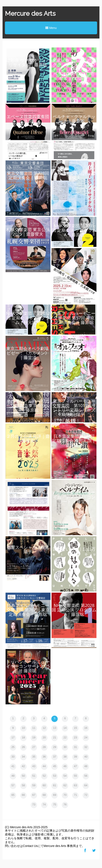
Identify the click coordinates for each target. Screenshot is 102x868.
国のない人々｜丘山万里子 (74, 551)
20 (44, 737)
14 (65, 728)
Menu (51, 28)
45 (55, 766)
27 (34, 747)
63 (75, 785)
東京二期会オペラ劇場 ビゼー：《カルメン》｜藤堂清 (28, 353)
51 (34, 776)
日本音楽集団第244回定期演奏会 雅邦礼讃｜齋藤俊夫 (74, 441)
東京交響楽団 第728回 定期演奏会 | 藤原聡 (28, 175)
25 (13, 747)
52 (44, 776)
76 (65, 804)
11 (34, 728)
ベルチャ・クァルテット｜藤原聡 (74, 119)
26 (23, 747)
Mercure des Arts (30, 14)
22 (65, 737)
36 (44, 757)
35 (34, 757)
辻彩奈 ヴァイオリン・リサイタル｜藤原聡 (28, 62)
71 (75, 795)
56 (86, 776)
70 (65, 795)
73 (34, 804)
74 (44, 804)
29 (55, 747)
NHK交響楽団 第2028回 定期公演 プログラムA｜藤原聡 (74, 610)
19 (34, 737)
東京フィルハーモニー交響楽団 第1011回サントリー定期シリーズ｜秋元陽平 (74, 408)
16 (86, 728)
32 (86, 747)
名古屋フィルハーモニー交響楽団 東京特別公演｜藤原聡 (28, 405)
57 (13, 785)
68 (44, 795)
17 (13, 737)
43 (34, 766)
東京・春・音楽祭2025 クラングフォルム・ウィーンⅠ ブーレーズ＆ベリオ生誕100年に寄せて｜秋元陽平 (74, 69)
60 (44, 785)
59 (34, 785)
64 (86, 785)
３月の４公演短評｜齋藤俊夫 (74, 175)
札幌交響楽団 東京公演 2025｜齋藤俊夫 (28, 232)
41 (13, 766)
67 (34, 795)
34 (23, 757)
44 (44, 766)
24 (86, 737)
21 (55, 737)
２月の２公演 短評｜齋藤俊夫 (28, 438)
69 (55, 795)
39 (75, 757)
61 (55, 785)
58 (23, 785)
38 (65, 757)
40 (86, 757)
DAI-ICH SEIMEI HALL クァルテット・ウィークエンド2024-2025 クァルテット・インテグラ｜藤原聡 (28, 501)
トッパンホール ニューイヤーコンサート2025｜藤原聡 (28, 666)
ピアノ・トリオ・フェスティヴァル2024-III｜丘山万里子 (74, 265)
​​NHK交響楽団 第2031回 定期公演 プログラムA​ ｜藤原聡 (74, 230)
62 (65, 785)
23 (75, 737)
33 (13, 757)
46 (65, 766)
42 (23, 766)
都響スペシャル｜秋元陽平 (28, 549)
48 (86, 766)
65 (13, 795)
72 (86, 795)
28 (44, 747)
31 (75, 747)
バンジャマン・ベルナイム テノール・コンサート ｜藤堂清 (74, 497)
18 (23, 737)
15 (75, 728)
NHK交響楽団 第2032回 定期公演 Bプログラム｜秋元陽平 (28, 318)
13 (55, 728)
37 (55, 757)
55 (75, 776)
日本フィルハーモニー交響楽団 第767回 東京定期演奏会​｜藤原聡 (28, 610)
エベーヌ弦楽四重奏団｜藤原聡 (28, 119)
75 (55, 804)
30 (65, 747)
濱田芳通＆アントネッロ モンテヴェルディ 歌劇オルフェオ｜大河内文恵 (76, 355)
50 (23, 776)
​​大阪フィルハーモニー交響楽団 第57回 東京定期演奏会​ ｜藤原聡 (74, 318)
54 (65, 776)
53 (55, 776)
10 (23, 728)
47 (75, 766)
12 (44, 728)
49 (13, 776)
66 (23, 795)
